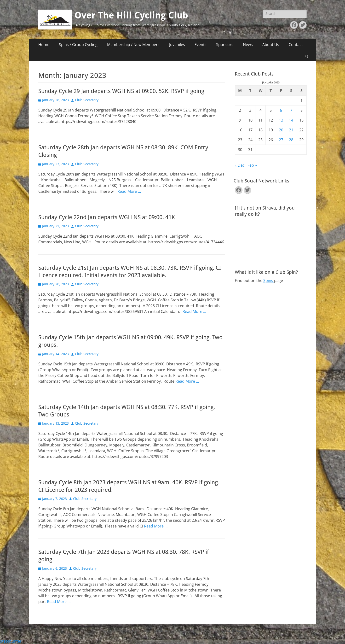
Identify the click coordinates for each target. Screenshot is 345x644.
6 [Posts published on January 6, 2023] (281, 110)
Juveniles (177, 45)
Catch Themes (236, 631)
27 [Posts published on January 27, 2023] (281, 140)
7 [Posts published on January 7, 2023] (291, 110)
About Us (271, 45)
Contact (296, 45)
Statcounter (11, 641)
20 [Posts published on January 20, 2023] (281, 130)
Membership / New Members (133, 45)
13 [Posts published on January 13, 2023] (281, 120)
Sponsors (225, 45)
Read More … (129, 191)
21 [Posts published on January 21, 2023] (291, 130)
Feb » (252, 165)
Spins (269, 281)
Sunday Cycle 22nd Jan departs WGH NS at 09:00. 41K (107, 217)
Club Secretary (87, 100)
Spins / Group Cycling (78, 45)
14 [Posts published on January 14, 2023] (291, 120)
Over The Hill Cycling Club (131, 15)
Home (44, 45)
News (248, 45)
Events (201, 45)
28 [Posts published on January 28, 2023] (291, 140)
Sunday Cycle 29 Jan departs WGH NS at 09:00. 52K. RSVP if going (121, 91)
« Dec (240, 165)
